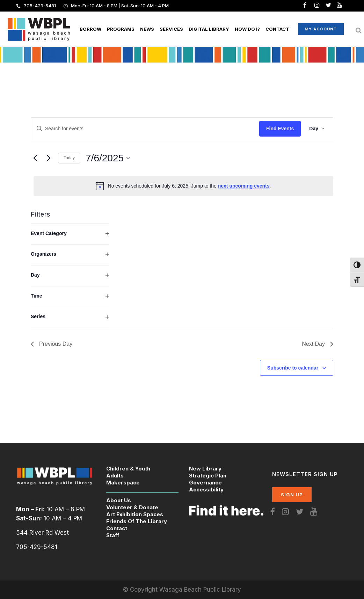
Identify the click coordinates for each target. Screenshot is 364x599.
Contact (117, 528)
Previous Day (52, 344)
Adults (115, 476)
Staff (113, 535)
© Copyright (141, 590)
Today (69, 158)
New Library (205, 469)
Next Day (318, 344)
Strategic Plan (208, 476)
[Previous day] (35, 158)
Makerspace (123, 483)
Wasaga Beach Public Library (200, 590)
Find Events (280, 129)
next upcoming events (244, 186)
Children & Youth (128, 469)
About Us (119, 500)
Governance (205, 483)
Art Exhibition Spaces (135, 514)
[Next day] (49, 158)
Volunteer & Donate (132, 507)
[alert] (183, 186)
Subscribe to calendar (293, 368)
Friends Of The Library (137, 521)
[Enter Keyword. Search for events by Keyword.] (145, 129)
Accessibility (206, 490)
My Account (312, 29)
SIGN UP (292, 495)
